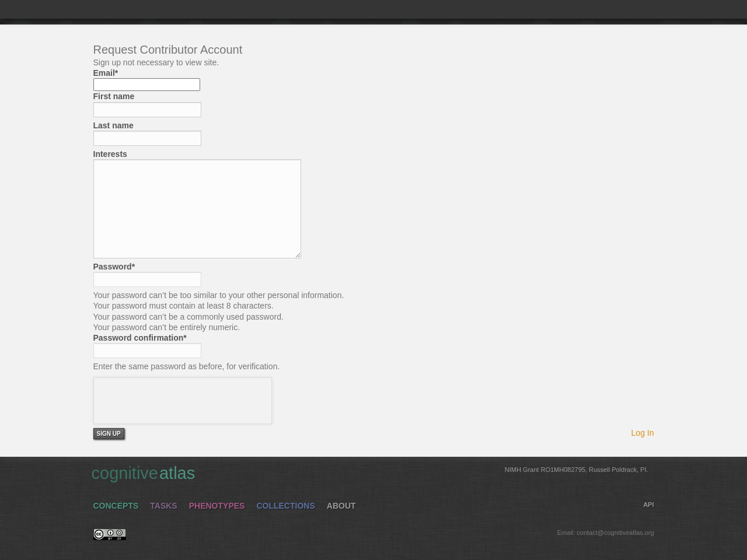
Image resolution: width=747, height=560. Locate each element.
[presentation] (183, 401)
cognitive (370, 473)
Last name (114, 125)
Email (106, 73)
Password (114, 267)
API (648, 505)
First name (114, 96)
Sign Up (109, 434)
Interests (110, 154)
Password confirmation (140, 338)
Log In (643, 433)
